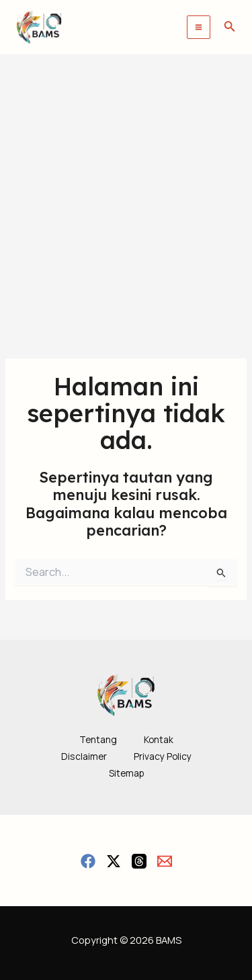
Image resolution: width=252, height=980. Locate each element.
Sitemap (126, 773)
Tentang (98, 739)
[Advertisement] (126, 187)
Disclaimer (84, 756)
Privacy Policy (163, 756)
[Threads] (139, 861)
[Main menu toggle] (199, 27)
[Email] (165, 861)
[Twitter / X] (114, 861)
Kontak (159, 739)
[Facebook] (88, 861)
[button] (230, 27)
